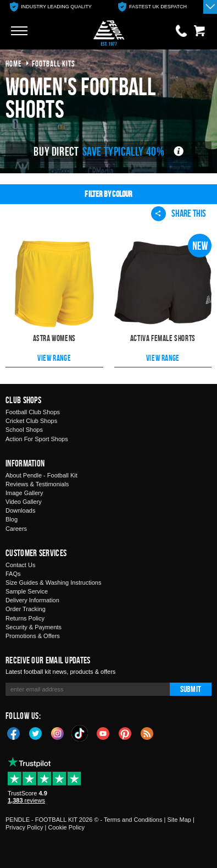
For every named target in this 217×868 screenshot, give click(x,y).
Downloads (20, 510)
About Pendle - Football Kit (41, 475)
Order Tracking (26, 609)
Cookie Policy (66, 827)
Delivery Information (32, 600)
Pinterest (125, 733)
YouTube (103, 733)
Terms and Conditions (133, 820)
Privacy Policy (24, 827)
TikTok (80, 733)
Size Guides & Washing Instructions (53, 583)
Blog (12, 519)
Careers (16, 529)
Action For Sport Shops (37, 439)
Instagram (58, 733)
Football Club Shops (33, 412)
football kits (54, 64)
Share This (179, 213)
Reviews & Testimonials (37, 484)
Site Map (179, 820)
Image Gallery (24, 493)
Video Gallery (24, 502)
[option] (51, 7)
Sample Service (27, 591)
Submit (191, 689)
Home (14, 64)
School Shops (24, 430)
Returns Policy (25, 618)
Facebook (14, 733)
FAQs (13, 574)
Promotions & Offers (33, 636)
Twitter (36, 733)
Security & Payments (34, 627)
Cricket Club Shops (31, 421)
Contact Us (20, 565)
